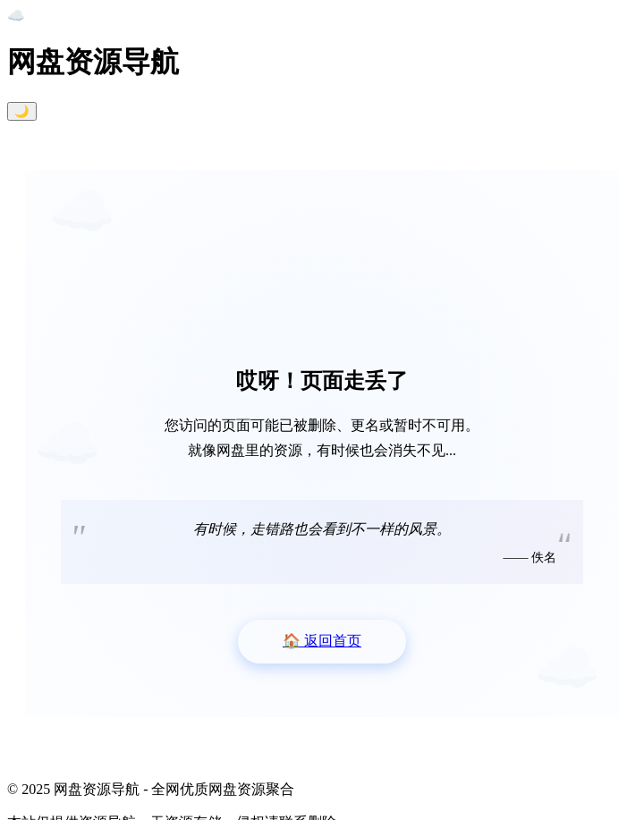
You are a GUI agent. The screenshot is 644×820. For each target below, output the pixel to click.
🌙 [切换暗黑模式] (22, 111)
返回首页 (322, 641)
